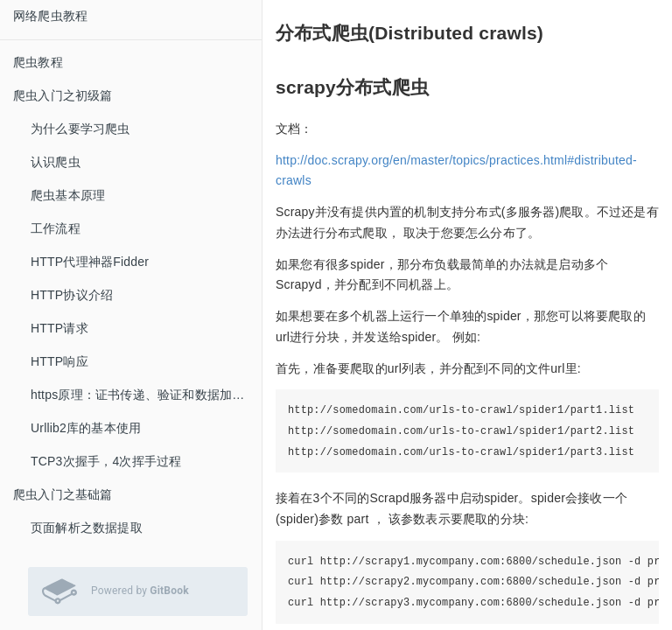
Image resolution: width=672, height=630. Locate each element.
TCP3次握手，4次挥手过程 (106, 461)
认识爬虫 (56, 162)
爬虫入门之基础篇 (63, 494)
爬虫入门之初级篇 (63, 95)
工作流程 (56, 228)
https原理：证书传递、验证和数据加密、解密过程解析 (146, 395)
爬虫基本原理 (68, 195)
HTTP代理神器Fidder (90, 262)
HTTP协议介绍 (72, 295)
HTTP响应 (59, 361)
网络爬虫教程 (50, 16)
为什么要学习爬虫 (80, 129)
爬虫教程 (38, 62)
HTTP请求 (59, 328)
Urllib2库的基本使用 (86, 428)
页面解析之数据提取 (87, 528)
